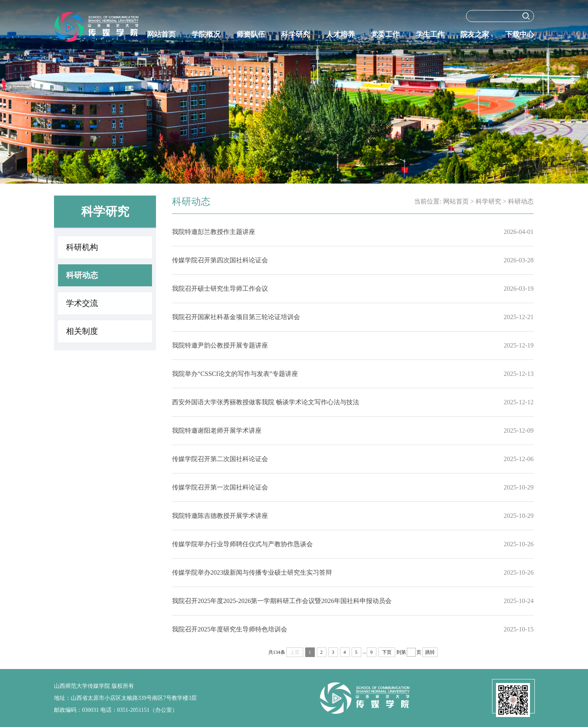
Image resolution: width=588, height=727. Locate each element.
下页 (387, 652)
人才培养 (340, 34)
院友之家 (475, 34)
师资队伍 (251, 34)
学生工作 (430, 34)
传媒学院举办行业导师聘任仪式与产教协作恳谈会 (242, 544)
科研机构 (82, 247)
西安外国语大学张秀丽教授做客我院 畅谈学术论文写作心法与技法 (266, 402)
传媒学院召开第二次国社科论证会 (220, 459)
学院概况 (206, 34)
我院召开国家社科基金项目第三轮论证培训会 (236, 317)
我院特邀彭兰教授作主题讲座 (214, 232)
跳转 (430, 652)
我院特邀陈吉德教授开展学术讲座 (220, 516)
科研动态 (82, 275)
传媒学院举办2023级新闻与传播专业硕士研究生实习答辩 (252, 572)
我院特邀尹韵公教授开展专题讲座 (220, 345)
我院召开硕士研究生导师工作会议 (220, 289)
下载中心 (520, 34)
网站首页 (161, 34)
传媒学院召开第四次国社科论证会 (220, 260)
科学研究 (296, 34)
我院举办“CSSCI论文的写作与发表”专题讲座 (235, 374)
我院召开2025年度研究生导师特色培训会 (230, 629)
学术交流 (82, 303)
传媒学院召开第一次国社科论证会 (220, 487)
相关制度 (82, 331)
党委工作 (385, 34)
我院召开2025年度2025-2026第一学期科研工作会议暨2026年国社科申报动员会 (282, 601)
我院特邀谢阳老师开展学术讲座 (217, 430)
